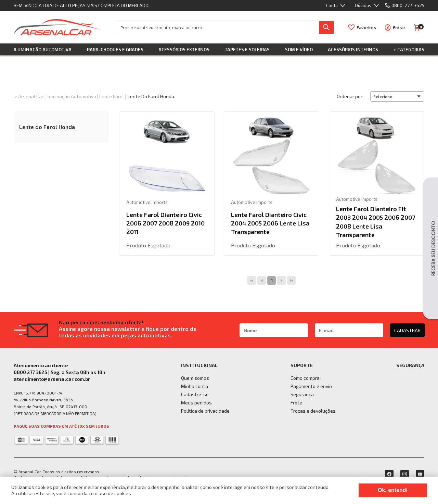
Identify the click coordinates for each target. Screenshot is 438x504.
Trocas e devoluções (313, 411)
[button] (397, 96)
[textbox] (217, 27)
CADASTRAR (407, 330)
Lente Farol (112, 96)
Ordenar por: (350, 96)
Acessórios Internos (353, 50)
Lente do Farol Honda (151, 96)
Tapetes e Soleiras (247, 50)
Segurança (302, 394)
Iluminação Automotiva (43, 50)
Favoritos (366, 27)
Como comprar (306, 378)
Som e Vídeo (299, 50)
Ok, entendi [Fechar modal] (393, 490)
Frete (296, 403)
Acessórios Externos (184, 50)
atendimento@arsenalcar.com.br (52, 379)
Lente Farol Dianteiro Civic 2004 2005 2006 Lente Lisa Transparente (270, 223)
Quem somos (195, 378)
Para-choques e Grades (115, 50)
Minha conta (195, 386)
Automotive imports (147, 202)
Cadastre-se (195, 394)
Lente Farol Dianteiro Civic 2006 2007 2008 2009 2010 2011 (165, 223)
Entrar (399, 27)
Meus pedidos (196, 403)
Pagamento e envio (311, 386)
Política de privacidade (205, 411)
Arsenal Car (31, 96)
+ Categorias (409, 50)
